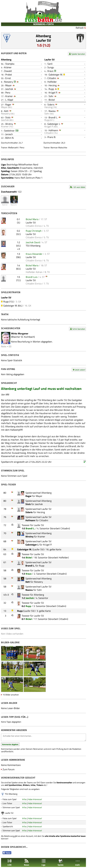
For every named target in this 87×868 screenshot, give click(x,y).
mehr (78, 863)
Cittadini (52, 78)
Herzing (53, 85)
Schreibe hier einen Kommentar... (43, 737)
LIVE (9, 863)
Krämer (8, 67)
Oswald (8, 71)
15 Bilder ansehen (11, 695)
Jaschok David (33, 242)
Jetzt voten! (80, 370)
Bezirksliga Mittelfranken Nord (22, 164)
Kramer (9, 96)
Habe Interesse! (35, 799)
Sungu (51, 67)
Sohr (51, 96)
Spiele (61, 863)
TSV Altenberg (33, 246)
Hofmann (53, 130)
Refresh (80, 28)
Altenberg (43, 36)
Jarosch (9, 134)
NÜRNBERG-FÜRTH (43, 24)
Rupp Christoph (34, 231)
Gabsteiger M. (56, 75)
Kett (6, 111)
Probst (9, 75)
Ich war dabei (79, 187)
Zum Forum (9, 769)
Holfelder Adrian (34, 272)
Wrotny (9, 124)
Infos (24, 799)
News (27, 863)
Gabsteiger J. (54, 124)
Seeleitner (9, 131)
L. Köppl (9, 100)
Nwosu (52, 111)
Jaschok (9, 89)
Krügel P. (53, 93)
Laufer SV (43, 40)
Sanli (50, 64)
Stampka (10, 64)
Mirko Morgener (20, 333)
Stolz (8, 117)
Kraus (50, 71)
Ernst (8, 78)
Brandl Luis (32, 277)
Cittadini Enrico (34, 226)
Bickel (52, 100)
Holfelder (52, 82)
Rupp (51, 89)
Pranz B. (52, 137)
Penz (8, 93)
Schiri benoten (79, 329)
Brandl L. (53, 117)
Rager (8, 105)
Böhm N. (10, 138)
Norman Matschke (59, 147)
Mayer (9, 85)
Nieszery (9, 82)
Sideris (51, 105)
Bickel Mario (32, 219)
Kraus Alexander (34, 254)
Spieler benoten (78, 54)
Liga (43, 863)
